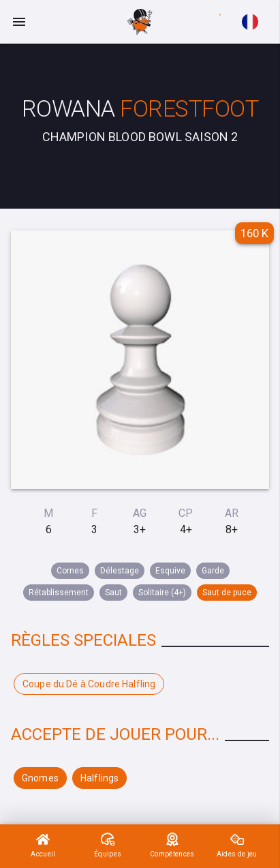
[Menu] (19, 22)
